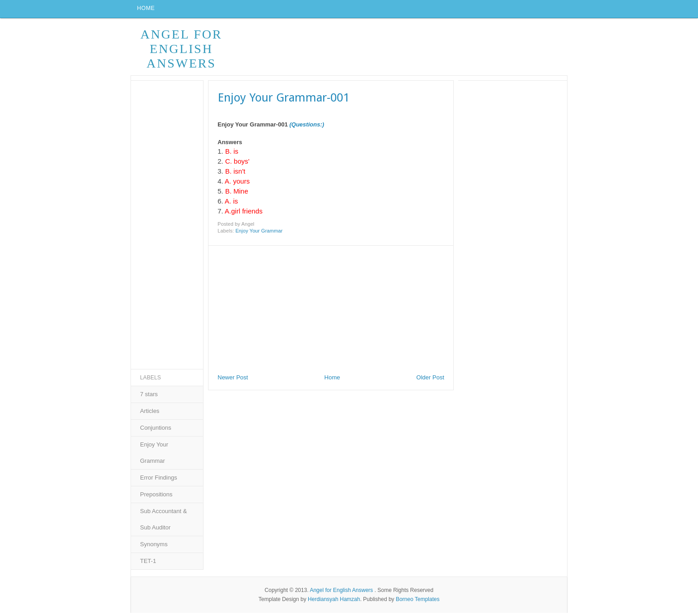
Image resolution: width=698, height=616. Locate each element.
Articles (150, 414)
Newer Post (233, 381)
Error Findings (159, 481)
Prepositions (156, 497)
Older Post (430, 381)
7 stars (149, 397)
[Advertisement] (276, 310)
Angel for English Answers (182, 52)
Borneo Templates (418, 602)
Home (148, 10)
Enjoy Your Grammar (259, 234)
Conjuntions (156, 431)
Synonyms (154, 547)
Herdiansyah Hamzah (334, 602)
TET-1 (148, 564)
